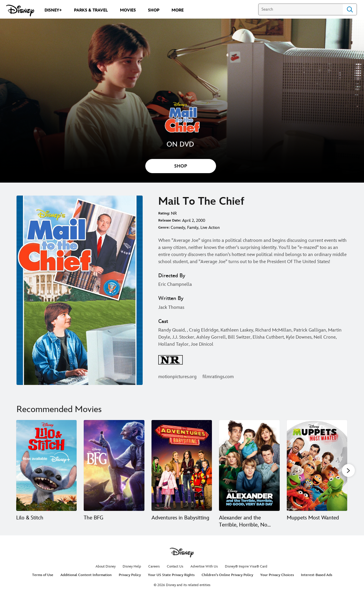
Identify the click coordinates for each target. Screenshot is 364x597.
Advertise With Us (204, 566)
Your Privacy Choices (277, 575)
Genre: (164, 228)
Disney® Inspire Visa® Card (246, 566)
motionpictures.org (177, 377)
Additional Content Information (86, 575)
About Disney (106, 566)
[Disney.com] (20, 11)
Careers (154, 566)
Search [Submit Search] (350, 9)
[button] (348, 470)
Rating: (164, 213)
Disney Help (132, 566)
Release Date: (170, 220)
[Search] (300, 9)
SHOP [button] (181, 166)
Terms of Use (43, 575)
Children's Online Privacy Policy (227, 575)
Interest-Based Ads (317, 575)
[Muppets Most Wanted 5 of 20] (317, 465)
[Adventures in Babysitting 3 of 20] (182, 465)
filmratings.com (218, 377)
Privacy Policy (130, 575)
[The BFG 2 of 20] (114, 465)
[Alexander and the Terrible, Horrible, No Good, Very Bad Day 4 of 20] (249, 465)
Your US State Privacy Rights (171, 575)
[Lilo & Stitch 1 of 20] (46, 465)
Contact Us (175, 566)
